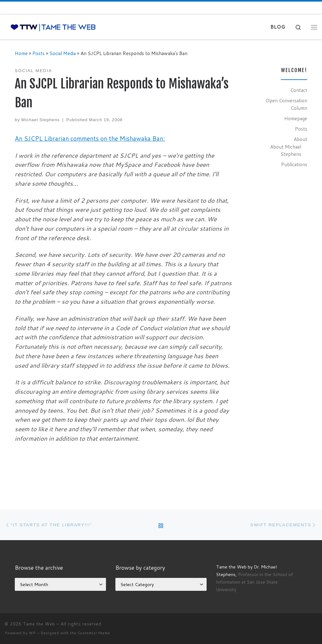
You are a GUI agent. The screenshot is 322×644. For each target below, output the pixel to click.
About (300, 139)
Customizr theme (94, 633)
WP (32, 633)
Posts (39, 53)
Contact (299, 90)
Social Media (63, 53)
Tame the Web (39, 624)
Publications (294, 164)
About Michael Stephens (286, 150)
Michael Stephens (41, 120)
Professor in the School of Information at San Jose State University (255, 582)
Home (21, 53)
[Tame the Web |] (53, 27)
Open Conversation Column (286, 104)
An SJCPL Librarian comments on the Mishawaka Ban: (90, 138)
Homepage (296, 118)
